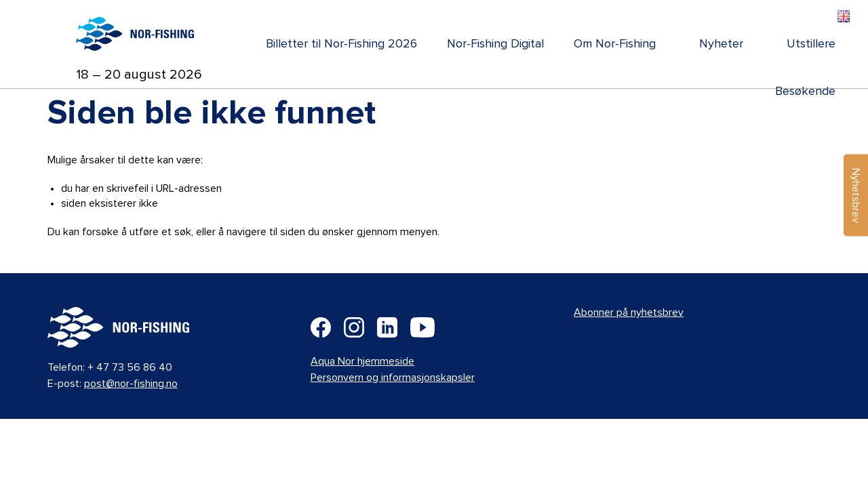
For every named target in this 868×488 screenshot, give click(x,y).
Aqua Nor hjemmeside (362, 361)
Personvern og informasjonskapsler (393, 378)
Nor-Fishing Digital (495, 44)
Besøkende (805, 91)
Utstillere (811, 44)
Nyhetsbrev (856, 196)
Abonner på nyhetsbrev (629, 312)
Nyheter (721, 44)
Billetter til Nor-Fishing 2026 (341, 44)
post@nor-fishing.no (131, 384)
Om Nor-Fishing (615, 44)
